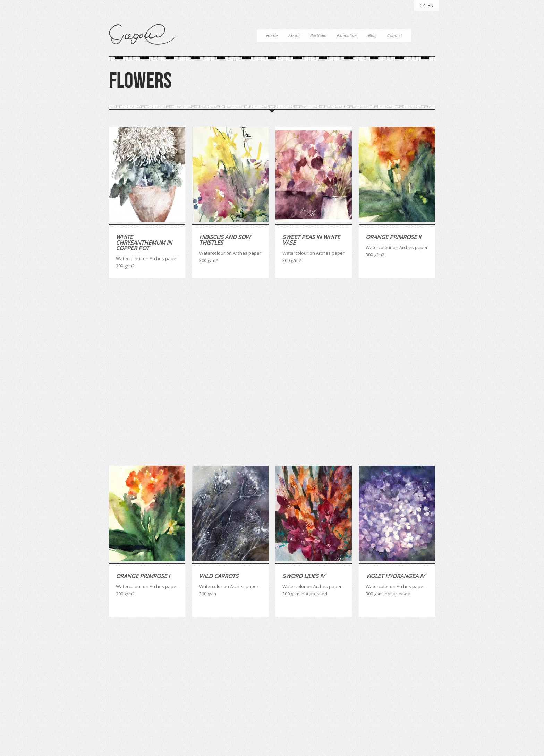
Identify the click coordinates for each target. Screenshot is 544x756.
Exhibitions (347, 36)
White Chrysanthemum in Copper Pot (144, 243)
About (294, 36)
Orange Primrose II (393, 237)
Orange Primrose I (143, 402)
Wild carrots (219, 402)
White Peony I (219, 567)
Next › (406, 637)
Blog (372, 36)
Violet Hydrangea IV (395, 402)
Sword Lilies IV (304, 402)
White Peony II (136, 567)
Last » (426, 637)
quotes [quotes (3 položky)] (230, 688)
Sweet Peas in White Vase (311, 240)
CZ (422, 5)
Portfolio (318, 36)
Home (272, 36)
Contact (394, 36)
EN (431, 5)
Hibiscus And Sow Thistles (225, 240)
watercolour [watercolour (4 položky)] (258, 688)
